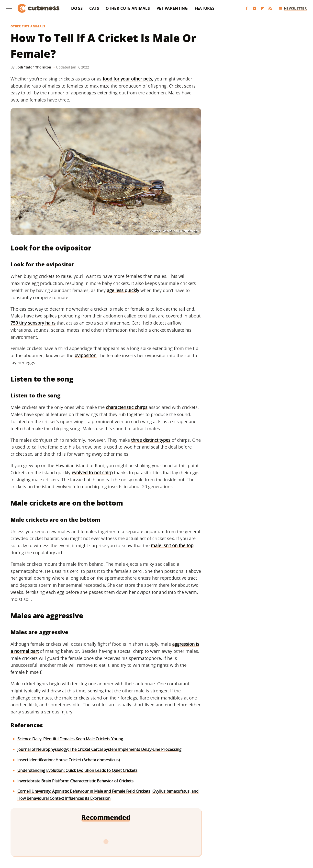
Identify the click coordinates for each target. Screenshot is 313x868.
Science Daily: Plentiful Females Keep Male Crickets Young (70, 739)
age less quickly (123, 290)
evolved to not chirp (92, 473)
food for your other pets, (128, 79)
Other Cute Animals (128, 8)
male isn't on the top (172, 545)
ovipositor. (86, 355)
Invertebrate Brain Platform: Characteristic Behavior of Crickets (75, 781)
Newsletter (293, 8)
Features (205, 8)
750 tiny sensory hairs (33, 323)
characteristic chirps (127, 407)
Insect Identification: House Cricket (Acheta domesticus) (69, 760)
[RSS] (270, 8)
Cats (94, 8)
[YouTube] (255, 8)
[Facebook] (247, 8)
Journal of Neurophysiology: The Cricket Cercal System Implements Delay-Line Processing (99, 749)
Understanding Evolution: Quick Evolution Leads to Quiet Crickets (77, 770)
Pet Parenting (172, 8)
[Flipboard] (262, 8)
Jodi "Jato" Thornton (34, 67)
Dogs (77, 8)
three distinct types (151, 440)
